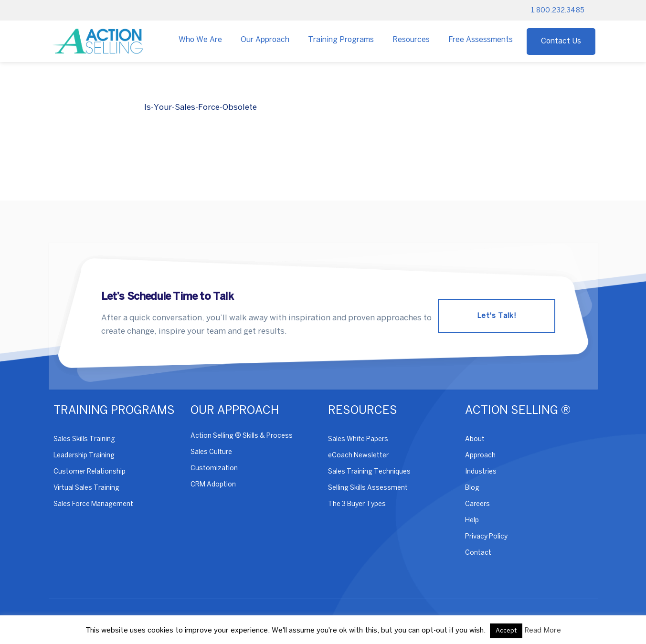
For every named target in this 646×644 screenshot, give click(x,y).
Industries (481, 472)
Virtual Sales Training (86, 488)
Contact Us (561, 41)
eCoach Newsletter (358, 456)
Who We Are (200, 40)
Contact (478, 553)
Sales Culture (211, 452)
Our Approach (265, 40)
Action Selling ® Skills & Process (242, 436)
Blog (472, 488)
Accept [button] (506, 631)
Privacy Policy (486, 537)
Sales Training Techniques (369, 472)
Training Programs (341, 40)
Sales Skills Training (84, 439)
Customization (214, 469)
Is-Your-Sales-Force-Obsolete (201, 107)
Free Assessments (481, 40)
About (475, 439)
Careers (477, 504)
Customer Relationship (90, 472)
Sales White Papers (358, 439)
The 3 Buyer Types (357, 504)
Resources (411, 40)
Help (472, 521)
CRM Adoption (213, 485)
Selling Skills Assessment (368, 488)
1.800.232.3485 (558, 11)
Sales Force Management (93, 504)
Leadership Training (84, 456)
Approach (480, 456)
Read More (543, 631)
